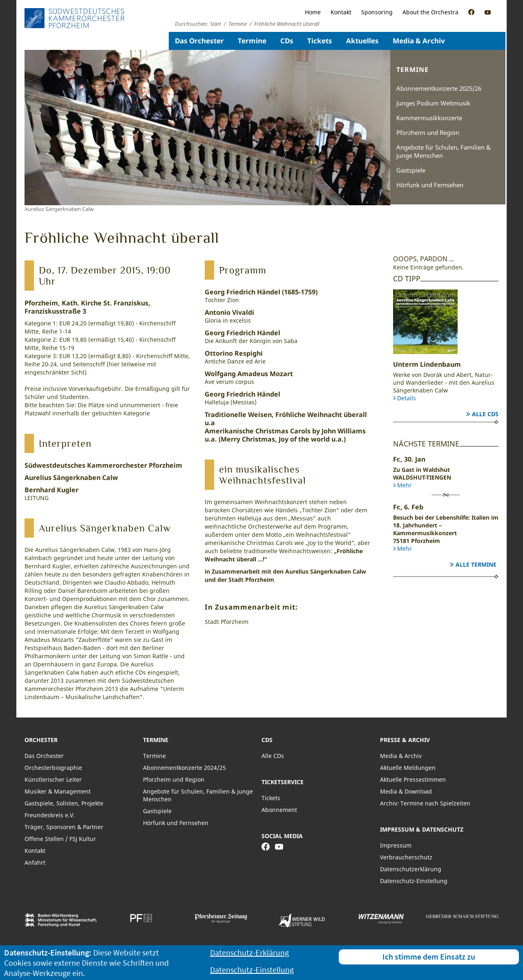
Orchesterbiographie (53, 768)
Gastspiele (411, 170)
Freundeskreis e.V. (50, 815)
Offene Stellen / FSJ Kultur (60, 839)
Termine (252, 41)
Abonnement (279, 810)
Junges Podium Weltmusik (433, 103)
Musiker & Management (58, 791)
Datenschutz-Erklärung (249, 952)
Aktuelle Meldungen (408, 768)
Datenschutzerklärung (411, 869)
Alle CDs (485, 414)
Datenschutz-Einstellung (414, 881)
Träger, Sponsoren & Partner (64, 827)
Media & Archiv (419, 41)
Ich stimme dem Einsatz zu (429, 956)
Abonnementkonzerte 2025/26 (439, 88)
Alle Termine (476, 564)
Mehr (405, 485)
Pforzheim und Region (428, 132)
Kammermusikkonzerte (429, 118)
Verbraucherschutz (406, 857)
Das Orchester (199, 41)
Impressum (396, 845)
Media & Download (406, 791)
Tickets (320, 41)
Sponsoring (377, 12)
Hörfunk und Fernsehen (430, 185)
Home (313, 12)
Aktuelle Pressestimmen (413, 779)
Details (407, 398)
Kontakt (341, 12)
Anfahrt (35, 862)
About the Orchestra (430, 12)
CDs (287, 41)
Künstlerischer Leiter (53, 779)
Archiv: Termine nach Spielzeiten (425, 803)
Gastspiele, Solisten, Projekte (64, 803)
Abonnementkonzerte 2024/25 (184, 768)
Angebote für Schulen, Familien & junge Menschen (444, 151)
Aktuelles (362, 41)
